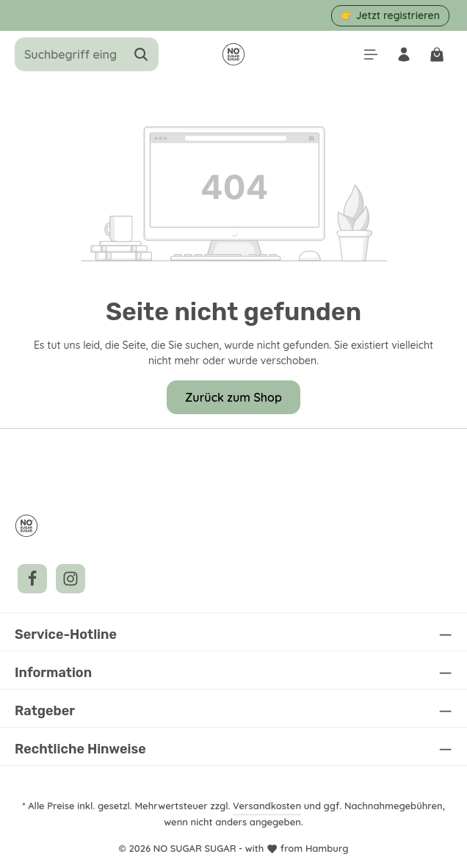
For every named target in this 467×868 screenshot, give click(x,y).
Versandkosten (269, 805)
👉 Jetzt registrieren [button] (391, 15)
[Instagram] (70, 579)
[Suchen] (141, 54)
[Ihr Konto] (402, 55)
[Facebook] (32, 579)
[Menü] (368, 55)
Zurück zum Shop (233, 397)
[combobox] (70, 54)
